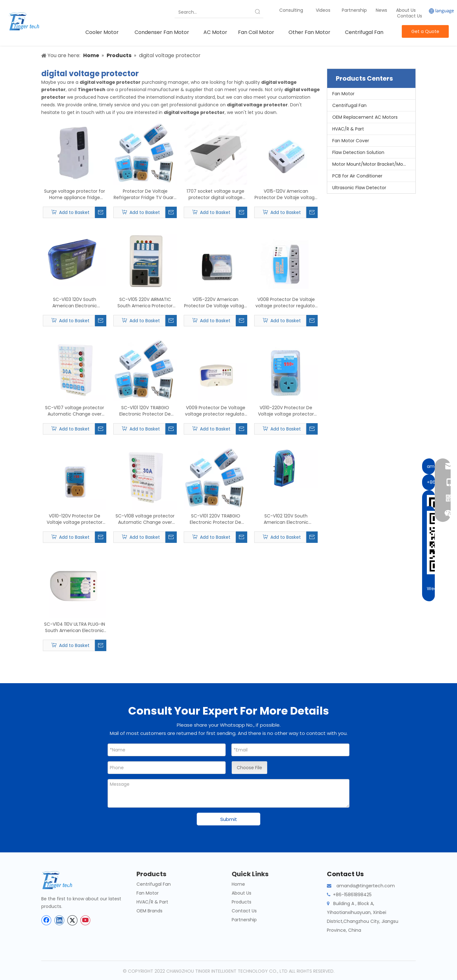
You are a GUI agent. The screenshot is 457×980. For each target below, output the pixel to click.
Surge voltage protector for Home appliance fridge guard (75, 194)
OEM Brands (149, 911)
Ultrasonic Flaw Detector (359, 188)
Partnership (355, 10)
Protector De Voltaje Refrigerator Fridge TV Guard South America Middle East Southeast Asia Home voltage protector (145, 194)
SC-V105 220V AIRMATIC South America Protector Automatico (145, 303)
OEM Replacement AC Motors (365, 117)
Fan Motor (343, 94)
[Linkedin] (59, 920)
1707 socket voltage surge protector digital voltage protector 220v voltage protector (215, 194)
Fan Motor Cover (351, 141)
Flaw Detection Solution (358, 152)
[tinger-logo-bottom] (62, 880)
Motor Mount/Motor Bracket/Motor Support (374, 164)
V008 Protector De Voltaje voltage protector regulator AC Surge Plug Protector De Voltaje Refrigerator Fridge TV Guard (286, 303)
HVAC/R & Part (348, 129)
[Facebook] (46, 920)
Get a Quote (425, 31)
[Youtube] (85, 920)
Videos (323, 10)
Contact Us (410, 16)
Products (242, 902)
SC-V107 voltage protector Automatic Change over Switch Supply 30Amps (75, 411)
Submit (229, 819)
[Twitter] (72, 920)
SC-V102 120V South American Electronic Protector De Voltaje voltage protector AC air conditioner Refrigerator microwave (286, 519)
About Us (406, 10)
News (382, 10)
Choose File (249, 768)
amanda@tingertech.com (366, 886)
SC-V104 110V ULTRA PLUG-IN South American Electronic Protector (75, 627)
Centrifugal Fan (349, 105)
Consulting (291, 10)
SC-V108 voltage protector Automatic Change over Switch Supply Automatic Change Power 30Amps (145, 519)
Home (238, 884)
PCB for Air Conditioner (357, 176)
